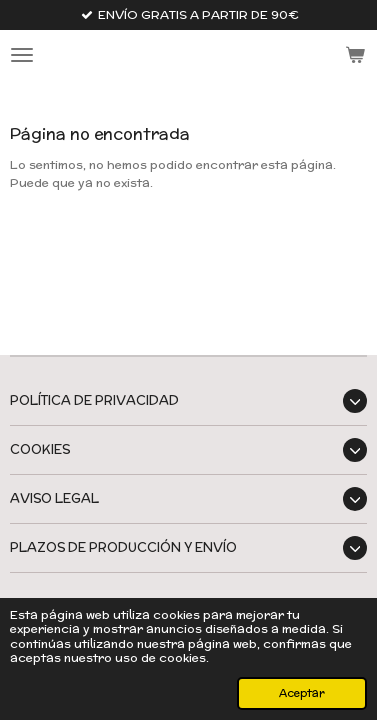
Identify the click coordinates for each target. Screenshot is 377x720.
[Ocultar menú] (22, 55)
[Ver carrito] (355, 55)
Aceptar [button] (302, 693)
